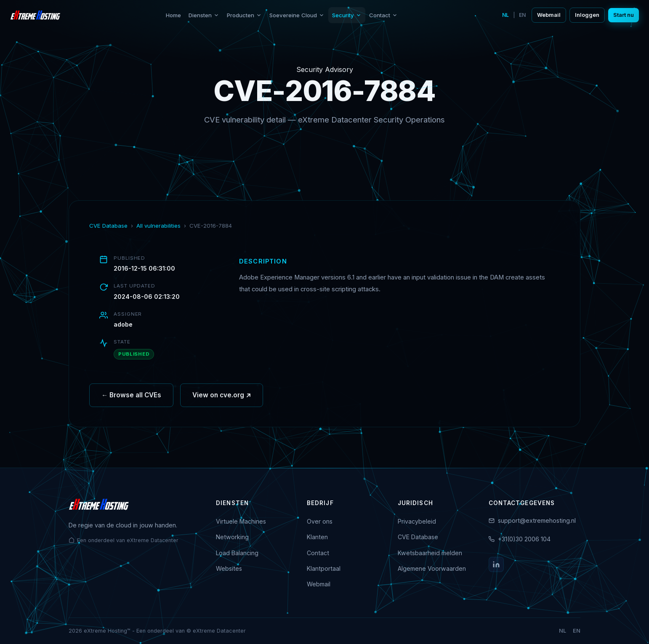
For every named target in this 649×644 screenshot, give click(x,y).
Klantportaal (324, 568)
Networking (232, 537)
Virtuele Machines (241, 521)
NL (505, 15)
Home (173, 15)
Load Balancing (237, 553)
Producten (244, 15)
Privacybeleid (417, 521)
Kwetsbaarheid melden (430, 553)
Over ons (320, 521)
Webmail (549, 15)
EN (522, 15)
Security (347, 15)
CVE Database (108, 226)
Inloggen (587, 15)
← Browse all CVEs (131, 398)
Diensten (204, 15)
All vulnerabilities (158, 226)
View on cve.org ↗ (222, 398)
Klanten (317, 537)
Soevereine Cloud (297, 15)
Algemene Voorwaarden (432, 568)
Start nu (624, 15)
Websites (229, 568)
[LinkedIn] (496, 564)
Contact (383, 15)
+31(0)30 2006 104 (524, 539)
